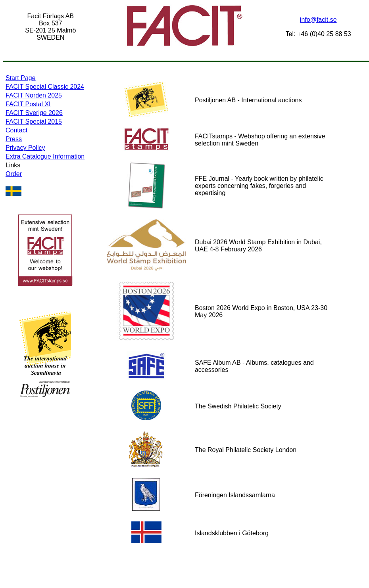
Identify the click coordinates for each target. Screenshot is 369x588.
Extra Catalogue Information (45, 156)
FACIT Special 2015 (34, 122)
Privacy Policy (25, 148)
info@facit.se (318, 20)
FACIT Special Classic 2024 (45, 87)
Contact (16, 130)
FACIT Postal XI (28, 104)
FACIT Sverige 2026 (34, 113)
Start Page (21, 78)
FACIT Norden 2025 (34, 95)
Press (14, 139)
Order (14, 174)
